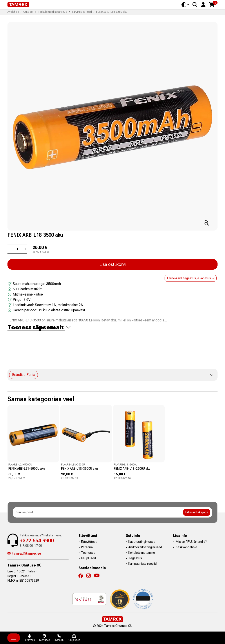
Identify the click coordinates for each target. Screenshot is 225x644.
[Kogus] (17, 249)
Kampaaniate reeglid (142, 564)
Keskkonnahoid (186, 547)
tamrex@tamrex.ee (24, 554)
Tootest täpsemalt (39, 327)
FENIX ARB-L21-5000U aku (27, 469)
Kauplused (88, 558)
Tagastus (135, 558)
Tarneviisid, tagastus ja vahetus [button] (191, 278)
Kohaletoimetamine (142, 553)
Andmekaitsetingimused (145, 547)
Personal (87, 547)
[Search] (195, 5)
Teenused (88, 553)
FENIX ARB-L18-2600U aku (132, 469)
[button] (203, 4)
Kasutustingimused (142, 542)
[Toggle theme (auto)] (185, 5)
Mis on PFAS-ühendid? (191, 542)
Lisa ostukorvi (112, 264)
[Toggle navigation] (14, 638)
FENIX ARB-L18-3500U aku (79, 469)
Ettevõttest (89, 542)
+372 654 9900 (37, 541)
